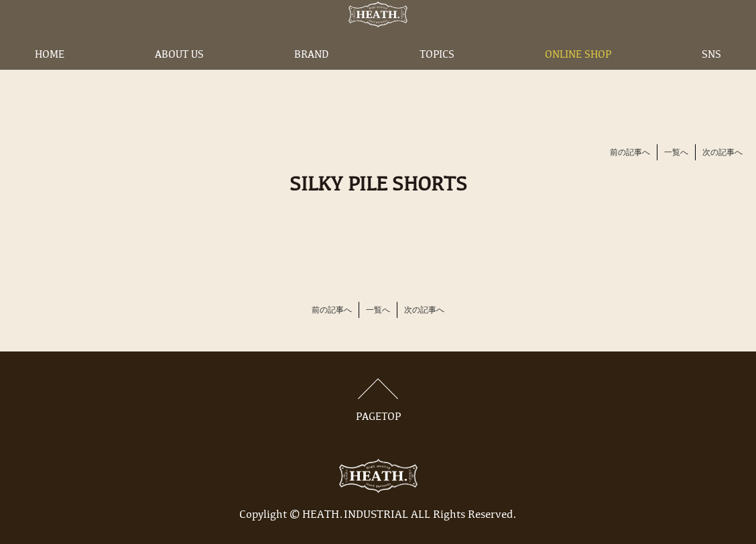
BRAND (311, 76)
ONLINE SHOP (578, 76)
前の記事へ (630, 153)
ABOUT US (179, 76)
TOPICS (437, 76)
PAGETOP (378, 400)
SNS (711, 76)
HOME (50, 76)
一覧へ (676, 153)
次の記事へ (722, 153)
